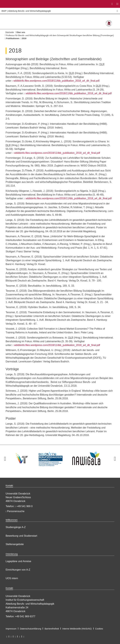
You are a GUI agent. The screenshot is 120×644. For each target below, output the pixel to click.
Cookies (99, 629)
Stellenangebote (15, 544)
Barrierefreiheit (52, 629)
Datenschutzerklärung (30, 629)
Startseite (10, 32)
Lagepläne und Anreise (18, 561)
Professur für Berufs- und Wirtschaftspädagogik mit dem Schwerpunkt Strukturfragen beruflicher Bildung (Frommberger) (60, 35)
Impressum (11, 629)
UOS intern (12, 578)
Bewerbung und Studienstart (21, 536)
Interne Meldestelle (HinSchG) (77, 629)
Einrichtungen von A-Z (18, 570)
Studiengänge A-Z (16, 527)
